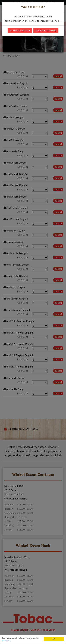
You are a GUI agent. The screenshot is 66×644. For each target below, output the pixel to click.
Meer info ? (6, 641)
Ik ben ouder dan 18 (20, 31)
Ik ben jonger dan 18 (46, 31)
